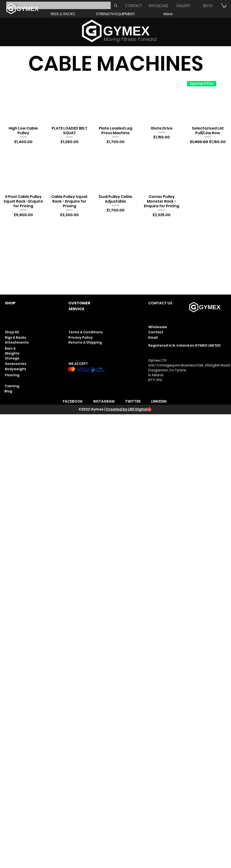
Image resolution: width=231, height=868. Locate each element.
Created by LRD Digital (127, 409)
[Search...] (55, 5)
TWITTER (133, 401)
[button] (224, 5)
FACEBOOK (73, 401)
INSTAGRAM (104, 401)
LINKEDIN (159, 401)
